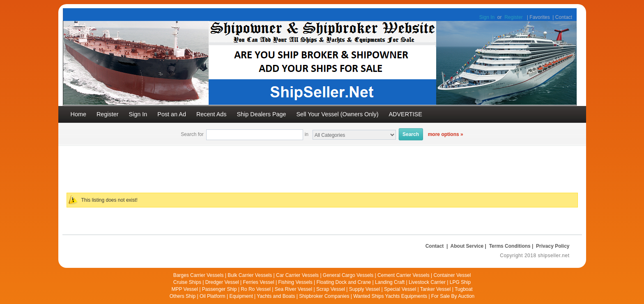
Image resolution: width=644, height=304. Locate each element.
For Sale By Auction (453, 296)
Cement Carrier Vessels (404, 275)
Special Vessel (400, 289)
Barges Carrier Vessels (199, 275)
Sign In (487, 17)
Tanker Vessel (436, 289)
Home (78, 114)
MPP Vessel (184, 289)
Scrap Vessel (331, 289)
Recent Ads (212, 114)
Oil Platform (213, 296)
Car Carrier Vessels (297, 275)
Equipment (241, 296)
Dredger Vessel (222, 282)
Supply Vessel (365, 289)
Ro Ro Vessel (256, 289)
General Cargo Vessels (348, 275)
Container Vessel (452, 275)
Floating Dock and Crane (344, 282)
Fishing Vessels (295, 282)
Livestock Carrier (427, 282)
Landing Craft (390, 282)
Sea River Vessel (293, 289)
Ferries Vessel (259, 282)
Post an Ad (172, 114)
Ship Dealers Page (262, 114)
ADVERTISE (405, 114)
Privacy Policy (553, 246)
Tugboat (464, 289)
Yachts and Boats (276, 296)
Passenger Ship (220, 289)
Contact (564, 17)
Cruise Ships (187, 282)
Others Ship (183, 296)
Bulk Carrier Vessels (250, 275)
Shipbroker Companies (324, 296)
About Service (467, 246)
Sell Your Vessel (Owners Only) (338, 114)
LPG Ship (460, 282)
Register (514, 17)
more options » (446, 134)
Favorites (539, 17)
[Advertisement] (262, 164)
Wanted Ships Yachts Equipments (390, 296)
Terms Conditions (510, 246)
